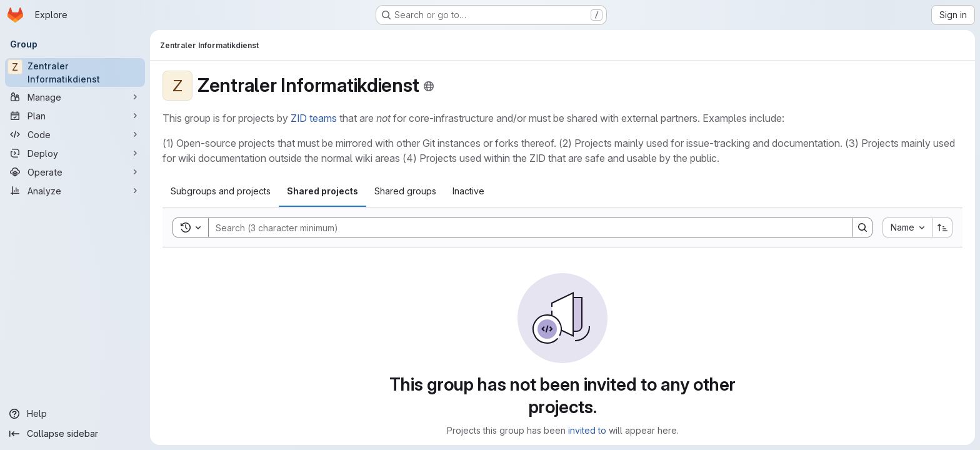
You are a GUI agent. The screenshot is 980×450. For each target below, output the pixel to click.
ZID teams (314, 118)
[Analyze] (75, 191)
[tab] (221, 191)
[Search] (524, 227)
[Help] (75, 414)
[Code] (75, 134)
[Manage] (75, 97)
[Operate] (75, 172)
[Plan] (75, 116)
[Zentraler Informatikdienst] (75, 72)
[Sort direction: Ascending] (942, 227)
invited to (587, 430)
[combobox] (907, 227)
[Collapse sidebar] (75, 434)
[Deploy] (75, 153)
